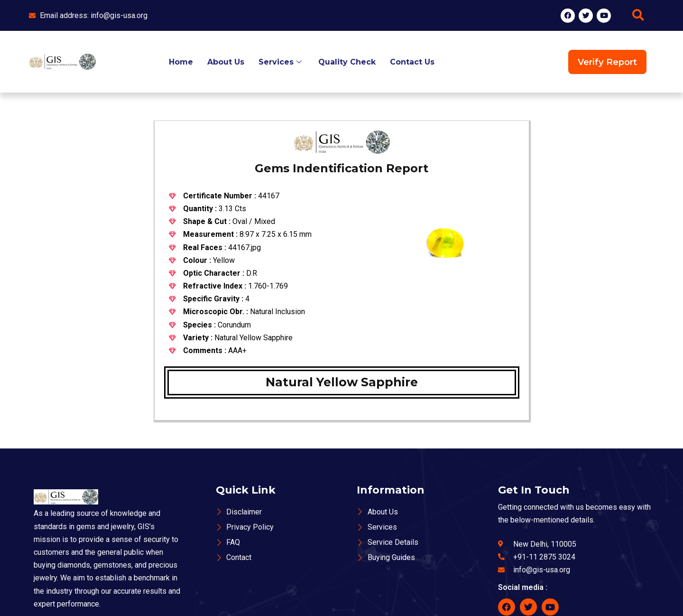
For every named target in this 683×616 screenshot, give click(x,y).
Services (281, 62)
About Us (226, 62)
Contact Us (412, 62)
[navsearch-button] (638, 16)
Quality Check (347, 62)
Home (181, 62)
